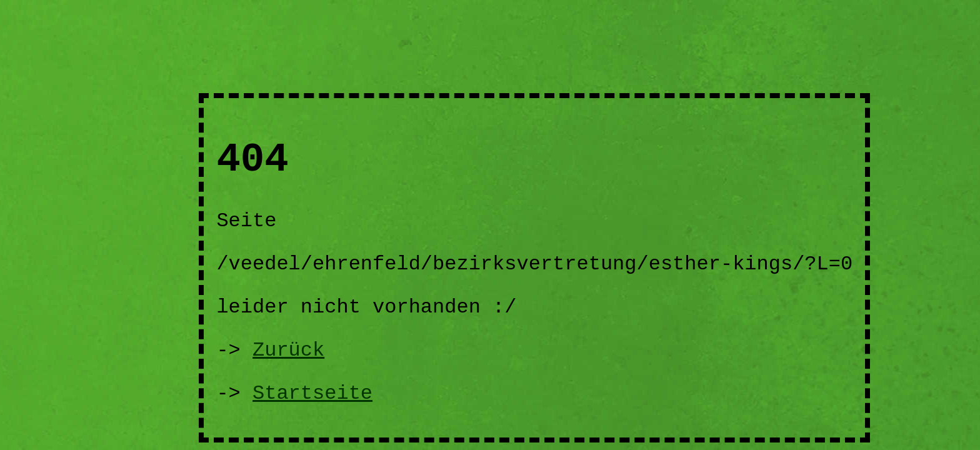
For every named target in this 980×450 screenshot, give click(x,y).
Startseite (312, 393)
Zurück (288, 350)
